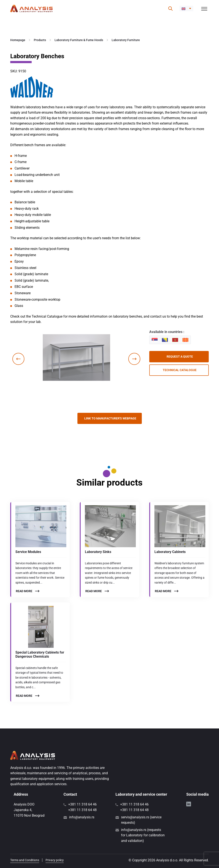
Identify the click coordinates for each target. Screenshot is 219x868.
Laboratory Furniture (126, 40)
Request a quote (180, 357)
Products (40, 40)
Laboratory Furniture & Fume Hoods (79, 40)
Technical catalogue (180, 370)
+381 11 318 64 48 (82, 810)
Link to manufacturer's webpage (110, 418)
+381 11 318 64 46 (82, 804)
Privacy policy (55, 860)
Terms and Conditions (25, 860)
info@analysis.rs (82, 817)
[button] (186, 9)
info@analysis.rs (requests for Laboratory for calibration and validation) (143, 835)
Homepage (18, 40)
